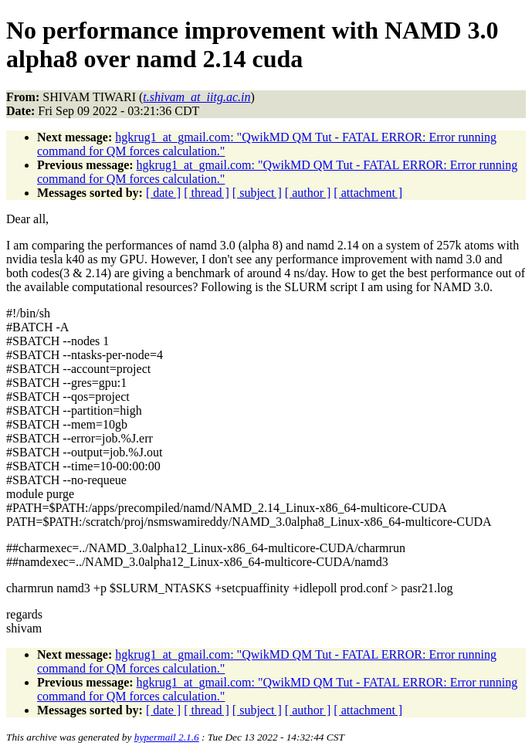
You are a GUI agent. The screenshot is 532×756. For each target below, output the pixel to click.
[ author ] (308, 193)
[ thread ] (207, 193)
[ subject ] (257, 193)
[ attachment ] (368, 193)
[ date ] (163, 193)
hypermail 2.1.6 (167, 737)
